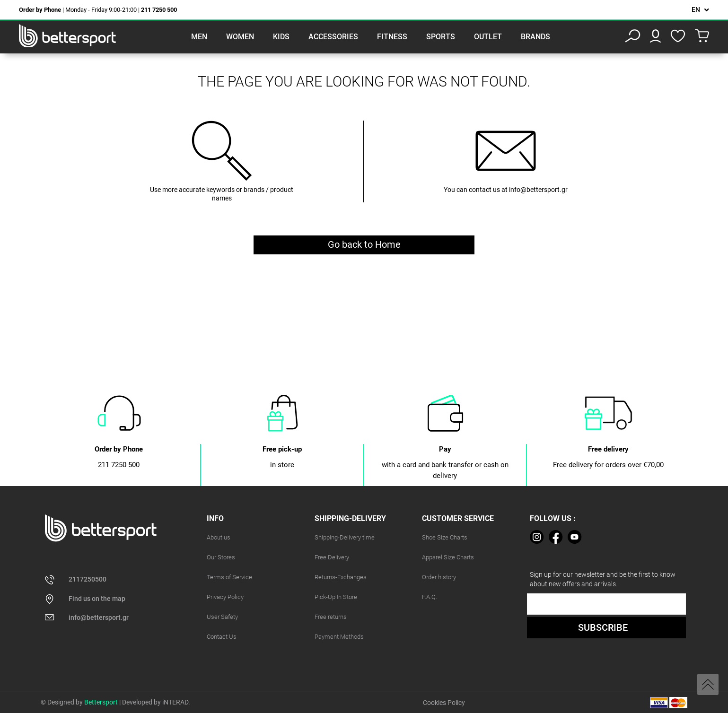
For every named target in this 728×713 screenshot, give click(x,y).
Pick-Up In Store (336, 597)
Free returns (331, 617)
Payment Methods (339, 637)
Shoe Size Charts (445, 537)
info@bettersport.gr (538, 190)
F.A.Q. (430, 597)
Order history (439, 577)
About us (219, 537)
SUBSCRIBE (603, 627)
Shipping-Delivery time (345, 537)
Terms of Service (229, 577)
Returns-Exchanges (341, 577)
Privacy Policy (225, 597)
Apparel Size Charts (448, 557)
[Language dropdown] (700, 10)
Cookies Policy (444, 703)
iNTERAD (175, 702)
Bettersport (101, 702)
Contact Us (222, 637)
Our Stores (221, 557)
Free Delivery (332, 557)
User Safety (222, 617)
